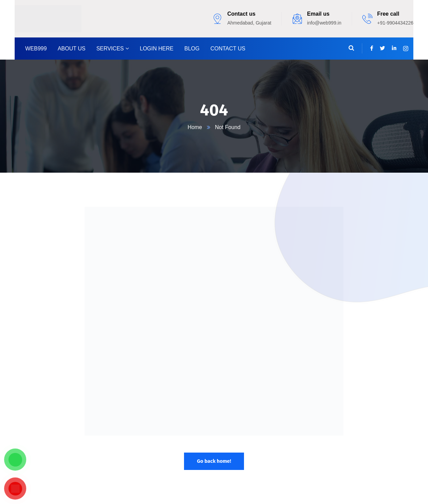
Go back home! (214, 461)
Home (195, 127)
